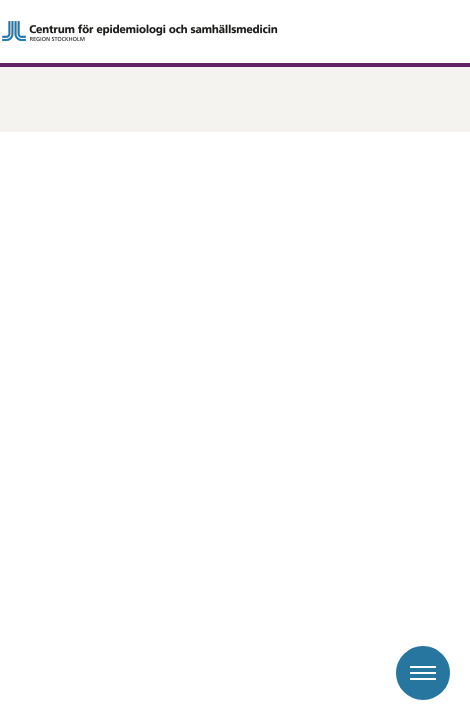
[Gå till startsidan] (235, 31)
